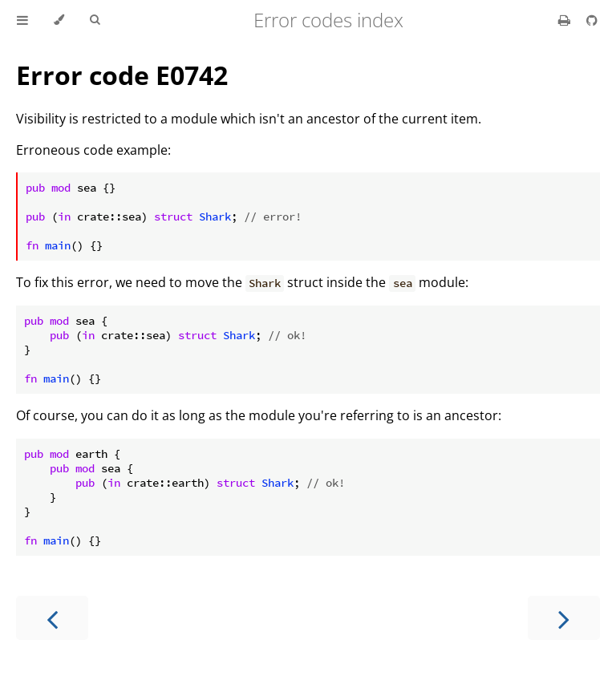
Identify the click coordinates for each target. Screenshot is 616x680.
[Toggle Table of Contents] (22, 20)
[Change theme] (59, 20)
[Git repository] (592, 20)
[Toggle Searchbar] (95, 20)
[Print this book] (566, 20)
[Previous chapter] (52, 618)
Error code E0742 (122, 75)
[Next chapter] (564, 618)
